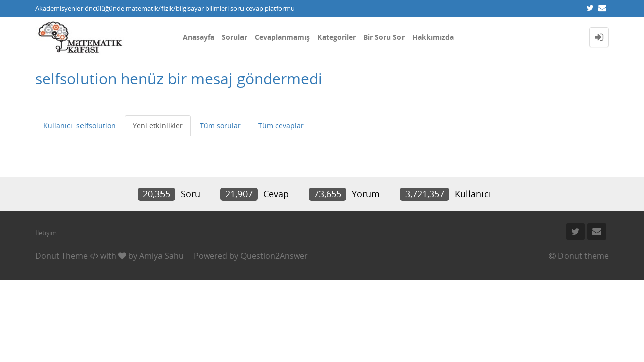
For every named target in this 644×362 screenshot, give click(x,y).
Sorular (234, 37)
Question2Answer (274, 256)
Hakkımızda (433, 37)
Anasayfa (198, 37)
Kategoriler (337, 37)
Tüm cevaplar (281, 125)
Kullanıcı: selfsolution (79, 125)
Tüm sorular (220, 125)
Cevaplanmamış (282, 37)
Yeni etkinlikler (158, 125)
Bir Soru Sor (384, 37)
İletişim (46, 233)
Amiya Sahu (162, 256)
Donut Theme (61, 256)
